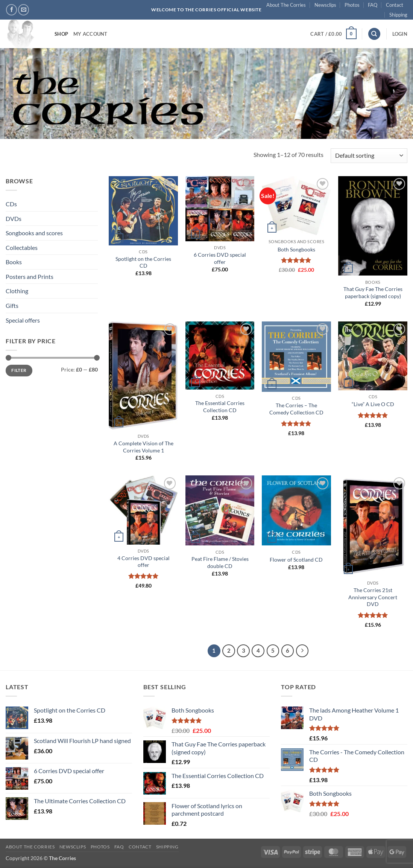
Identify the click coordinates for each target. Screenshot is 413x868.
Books (14, 262)
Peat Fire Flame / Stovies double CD (220, 562)
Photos (352, 5)
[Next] (302, 651)
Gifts (12, 305)
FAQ (373, 5)
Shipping (398, 15)
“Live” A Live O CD (373, 404)
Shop (61, 34)
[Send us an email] (24, 10)
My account (90, 34)
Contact (395, 5)
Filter (19, 370)
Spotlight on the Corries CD (143, 262)
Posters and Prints (30, 276)
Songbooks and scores (34, 233)
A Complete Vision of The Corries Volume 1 (143, 447)
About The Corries (286, 5)
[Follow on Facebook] (11, 10)
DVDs (14, 219)
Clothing (17, 291)
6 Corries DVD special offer (220, 258)
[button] (333, 34)
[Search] (374, 34)
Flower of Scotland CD (296, 560)
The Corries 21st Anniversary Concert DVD (373, 597)
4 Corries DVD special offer (143, 562)
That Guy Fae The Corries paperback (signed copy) (373, 292)
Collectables (22, 247)
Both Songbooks (296, 249)
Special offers (23, 320)
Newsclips (325, 5)
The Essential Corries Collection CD (220, 407)
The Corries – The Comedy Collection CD (296, 409)
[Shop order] (369, 156)
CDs (11, 204)
